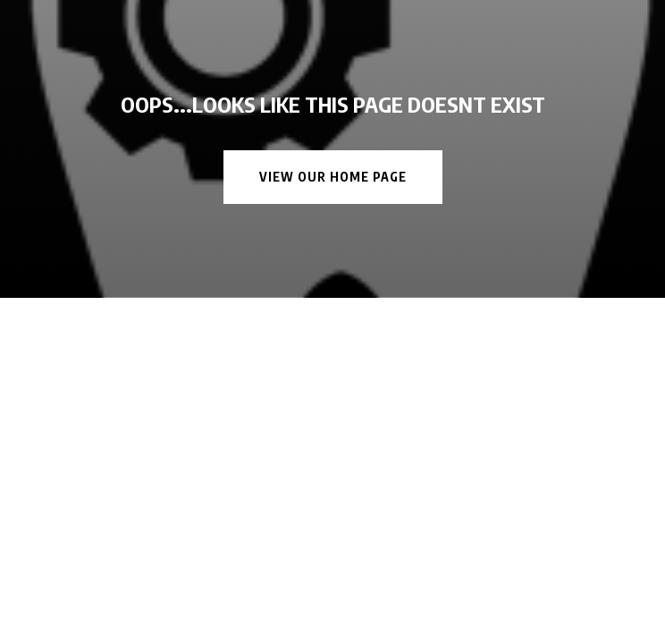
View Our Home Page (333, 177)
